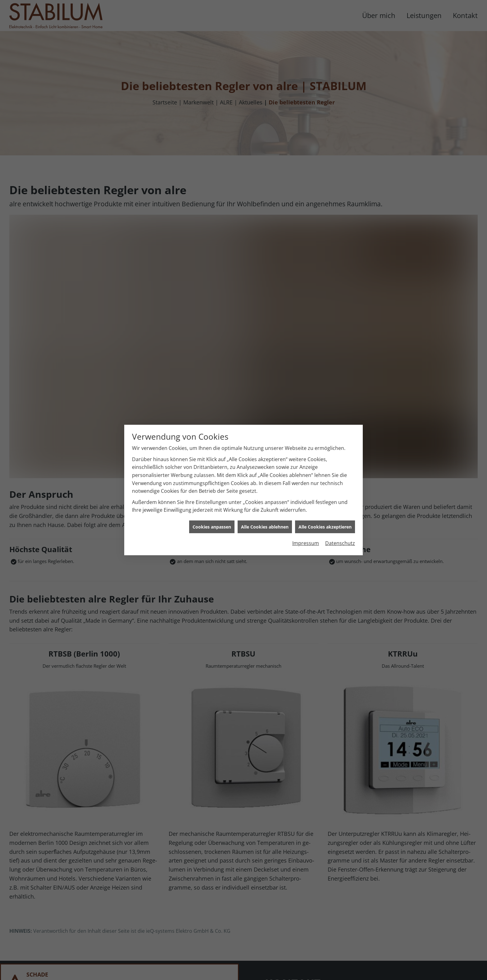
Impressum (306, 506)
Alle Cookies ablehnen (265, 490)
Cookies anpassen (212, 490)
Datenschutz (340, 506)
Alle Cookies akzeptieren (325, 490)
